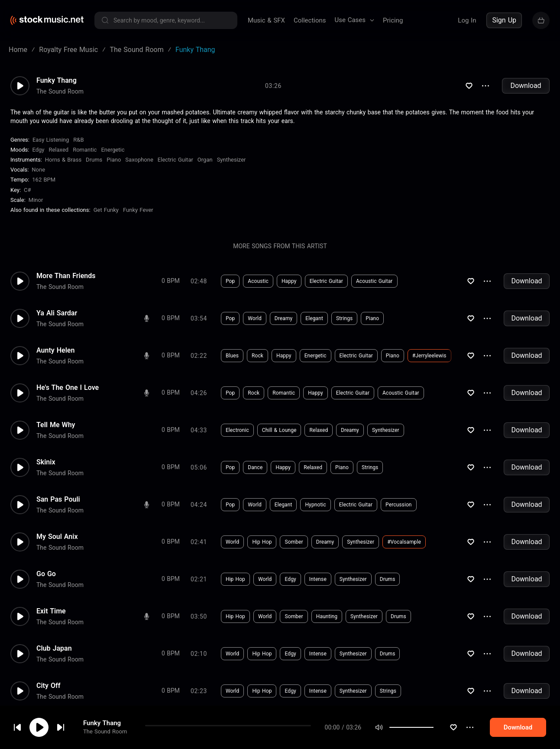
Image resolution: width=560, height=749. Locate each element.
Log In (467, 20)
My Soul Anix (57, 537)
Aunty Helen (55, 350)
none (38, 170)
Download (526, 86)
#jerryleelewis (429, 356)
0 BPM (171, 281)
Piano (114, 160)
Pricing (393, 20)
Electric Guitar (175, 160)
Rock (257, 356)
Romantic (85, 150)
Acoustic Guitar (374, 281)
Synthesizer (231, 160)
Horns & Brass (63, 160)
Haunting (327, 616)
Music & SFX (266, 20)
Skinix (46, 462)
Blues (232, 356)
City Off (48, 686)
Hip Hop (262, 542)
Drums (94, 160)
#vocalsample (404, 542)
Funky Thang (102, 723)
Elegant (314, 318)
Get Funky (106, 210)
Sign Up (504, 20)
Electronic (237, 430)
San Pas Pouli (58, 499)
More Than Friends (66, 276)
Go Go (46, 574)
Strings (344, 318)
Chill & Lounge (279, 430)
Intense (318, 579)
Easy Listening (51, 140)
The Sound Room (105, 731)
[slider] (434, 727)
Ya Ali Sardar (57, 313)
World (255, 318)
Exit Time (51, 611)
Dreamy (284, 318)
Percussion (398, 505)
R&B (78, 140)
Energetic (113, 150)
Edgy (38, 150)
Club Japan (54, 648)
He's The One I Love (68, 388)
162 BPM (44, 180)
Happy (289, 281)
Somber (294, 542)
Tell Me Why (56, 425)
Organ (205, 160)
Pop (230, 281)
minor (36, 200)
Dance (255, 467)
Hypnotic (315, 505)
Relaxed (58, 150)
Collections (310, 20)
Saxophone (139, 160)
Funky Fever (138, 210)
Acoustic (258, 281)
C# (27, 190)
